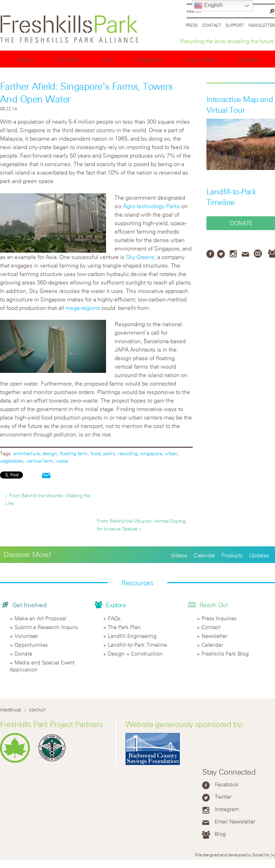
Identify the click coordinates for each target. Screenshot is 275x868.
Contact (212, 25)
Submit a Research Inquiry (46, 627)
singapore (151, 453)
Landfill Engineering (132, 636)
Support (235, 25)
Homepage (11, 710)
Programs (149, 60)
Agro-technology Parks (151, 206)
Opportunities (31, 645)
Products (232, 555)
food (95, 453)
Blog (220, 834)
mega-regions (83, 308)
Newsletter (262, 25)
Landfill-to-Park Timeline (137, 645)
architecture (27, 453)
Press (192, 25)
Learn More (200, 60)
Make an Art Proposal (40, 618)
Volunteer (26, 636)
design (50, 453)
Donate (248, 60)
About (25, 60)
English (208, 6)
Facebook (227, 784)
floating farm (74, 453)
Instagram (227, 809)
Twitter (223, 797)
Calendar (204, 555)
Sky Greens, (141, 257)
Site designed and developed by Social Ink (232, 855)
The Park (68, 60)
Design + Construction (135, 653)
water (62, 461)
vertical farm (40, 461)
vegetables (12, 461)
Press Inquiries (219, 618)
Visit (108, 60)
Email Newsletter (235, 821)
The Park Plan (124, 627)
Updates (259, 555)
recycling (128, 453)
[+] (273, 855)
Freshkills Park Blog (225, 653)
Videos (179, 555)
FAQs (114, 618)
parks (109, 453)
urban (171, 453)
